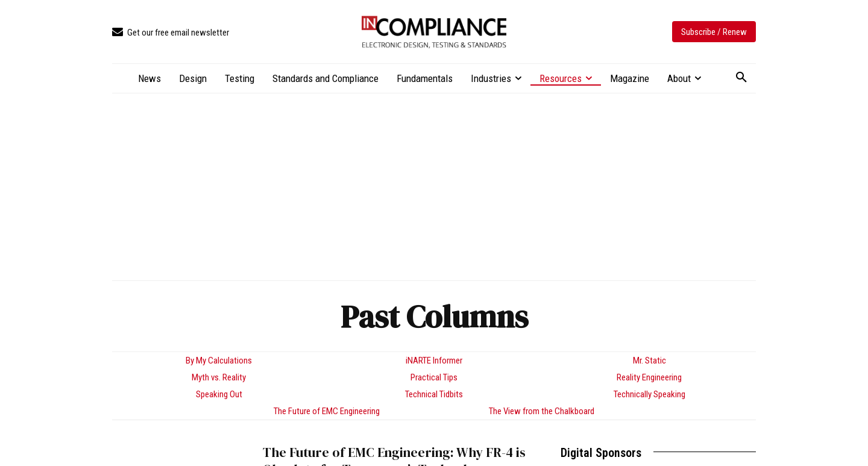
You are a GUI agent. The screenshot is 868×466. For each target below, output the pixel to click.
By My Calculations (219, 361)
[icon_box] (171, 33)
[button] (741, 78)
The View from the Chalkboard (542, 411)
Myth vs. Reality (219, 377)
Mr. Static (649, 361)
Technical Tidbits (434, 394)
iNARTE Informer (434, 361)
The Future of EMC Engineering (327, 411)
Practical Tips (434, 377)
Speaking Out (219, 394)
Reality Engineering (649, 377)
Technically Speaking (649, 394)
